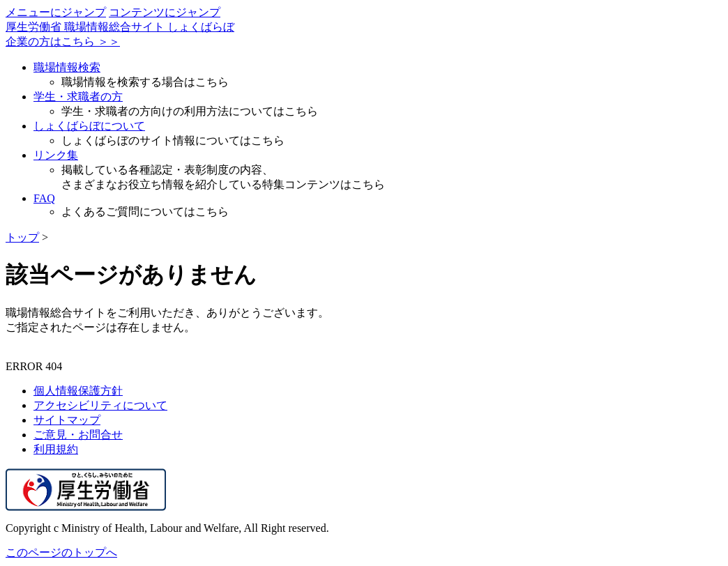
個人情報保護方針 (78, 391)
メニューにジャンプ (56, 12)
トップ (22, 237)
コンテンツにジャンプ (165, 12)
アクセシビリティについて (100, 405)
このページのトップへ (61, 552)
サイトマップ (67, 420)
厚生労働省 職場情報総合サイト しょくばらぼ (120, 27)
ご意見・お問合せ (78, 435)
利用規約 (56, 449)
